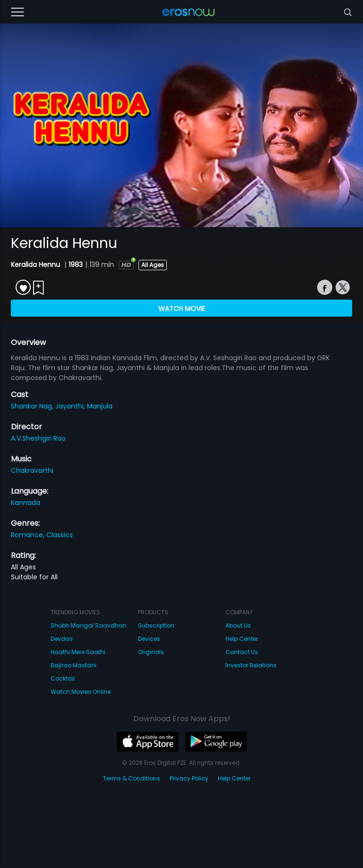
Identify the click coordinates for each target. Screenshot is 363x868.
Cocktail (63, 678)
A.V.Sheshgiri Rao (38, 438)
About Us (238, 625)
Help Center (242, 639)
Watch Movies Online (81, 692)
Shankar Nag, (33, 406)
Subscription (156, 625)
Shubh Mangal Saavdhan (89, 625)
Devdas (62, 639)
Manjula (100, 406)
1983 (76, 265)
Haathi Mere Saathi (78, 652)
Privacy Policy (189, 778)
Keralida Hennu (36, 265)
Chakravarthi (32, 470)
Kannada (26, 503)
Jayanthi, (71, 406)
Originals (151, 652)
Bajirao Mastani (73, 665)
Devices (149, 639)
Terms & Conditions (132, 778)
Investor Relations (251, 665)
